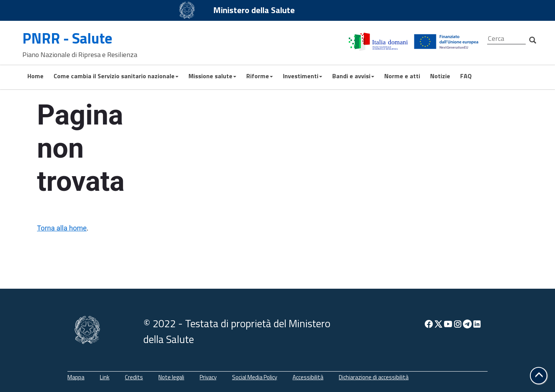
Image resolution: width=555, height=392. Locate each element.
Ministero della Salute (254, 10)
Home (35, 76)
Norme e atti (402, 76)
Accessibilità (308, 377)
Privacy (208, 377)
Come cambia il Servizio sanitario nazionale (116, 76)
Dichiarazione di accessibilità (374, 377)
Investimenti (303, 76)
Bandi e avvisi (353, 76)
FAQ (466, 76)
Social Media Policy (255, 377)
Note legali (171, 377)
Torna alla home (62, 228)
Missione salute (212, 76)
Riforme (260, 76)
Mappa (76, 377)
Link (105, 377)
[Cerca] (506, 39)
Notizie (440, 76)
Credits (134, 377)
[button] (539, 376)
